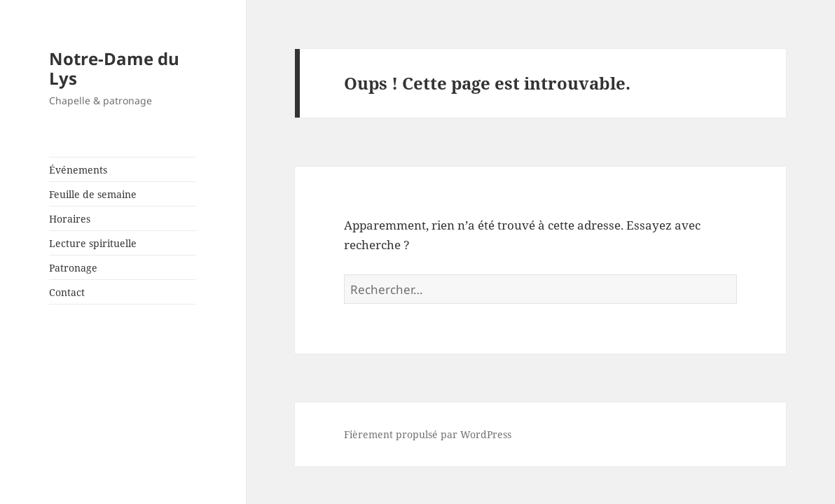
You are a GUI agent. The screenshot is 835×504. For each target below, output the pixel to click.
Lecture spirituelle (93, 243)
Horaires (70, 219)
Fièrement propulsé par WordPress (428, 434)
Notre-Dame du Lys (114, 68)
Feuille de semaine (93, 194)
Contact (67, 292)
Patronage (73, 268)
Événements (78, 170)
